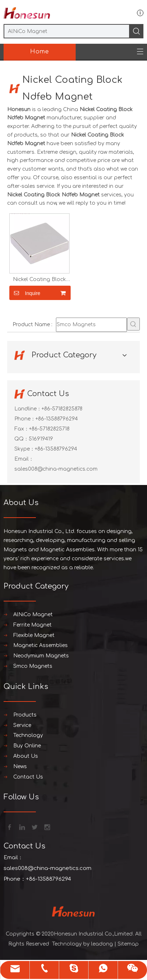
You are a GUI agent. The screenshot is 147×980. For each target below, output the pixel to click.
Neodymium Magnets (41, 656)
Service (22, 725)
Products (25, 715)
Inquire (25, 293)
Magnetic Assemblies (41, 645)
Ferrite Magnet (32, 625)
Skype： (25, 449)
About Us (26, 756)
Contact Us (28, 777)
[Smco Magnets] (91, 325)
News (20, 767)
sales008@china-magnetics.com (56, 469)
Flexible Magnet (34, 635)
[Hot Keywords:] (133, 324)
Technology (28, 735)
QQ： (22, 439)
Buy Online (27, 746)
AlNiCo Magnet (33, 615)
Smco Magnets (33, 666)
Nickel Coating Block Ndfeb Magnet (39, 280)
